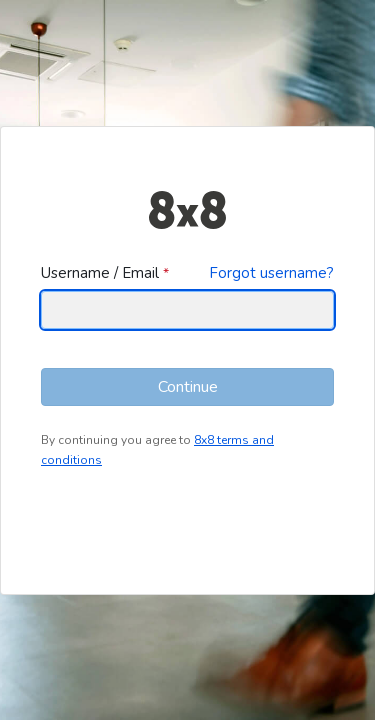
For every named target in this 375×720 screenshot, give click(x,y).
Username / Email (100, 273)
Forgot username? (271, 273)
